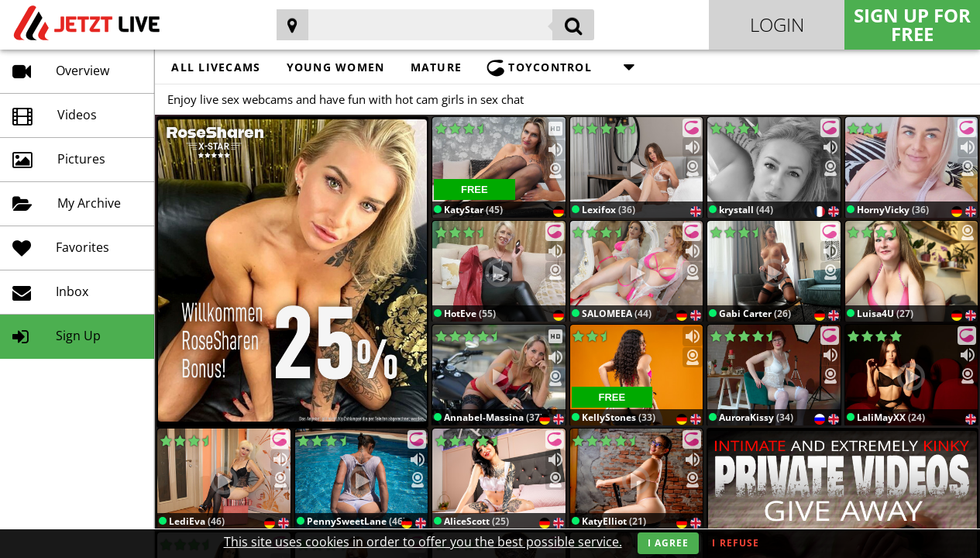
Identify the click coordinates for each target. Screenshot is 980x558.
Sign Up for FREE (912, 24)
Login (777, 24)
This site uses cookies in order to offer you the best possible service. (423, 542)
